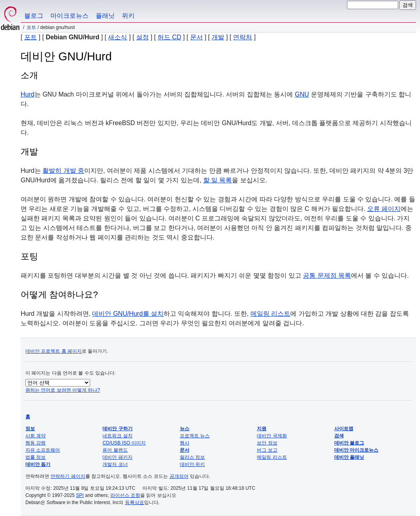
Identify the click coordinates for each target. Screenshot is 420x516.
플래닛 (105, 16)
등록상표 (135, 502)
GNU (302, 94)
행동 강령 (36, 443)
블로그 (34, 16)
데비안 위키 (192, 464)
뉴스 (185, 429)
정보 (30, 429)
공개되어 (179, 476)
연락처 (243, 37)
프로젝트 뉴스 (195, 436)
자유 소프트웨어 (43, 450)
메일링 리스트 (270, 314)
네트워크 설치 (117, 436)
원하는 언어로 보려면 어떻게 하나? (63, 390)
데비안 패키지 (117, 457)
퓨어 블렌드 (115, 450)
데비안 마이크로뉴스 (356, 450)
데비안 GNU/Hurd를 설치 (128, 314)
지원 (262, 429)
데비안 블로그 (349, 443)
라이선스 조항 (125, 495)
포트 (31, 27)
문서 (197, 37)
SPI (80, 495)
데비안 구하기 (117, 429)
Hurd (28, 94)
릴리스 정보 (192, 457)
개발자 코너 (115, 464)
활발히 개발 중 (63, 171)
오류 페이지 (384, 209)
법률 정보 (36, 457)
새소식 (118, 37)
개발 (218, 37)
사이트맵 (344, 429)
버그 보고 (267, 450)
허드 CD (170, 37)
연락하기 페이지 (68, 476)
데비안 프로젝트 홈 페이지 (54, 351)
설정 (143, 37)
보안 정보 (267, 443)
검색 (339, 436)
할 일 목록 (218, 180)
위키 (128, 16)
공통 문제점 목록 (327, 275)
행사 (185, 443)
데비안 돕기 (38, 464)
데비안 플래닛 (349, 457)
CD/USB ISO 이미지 (124, 443)
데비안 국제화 (272, 436)
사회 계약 (36, 436)
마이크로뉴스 (69, 16)
